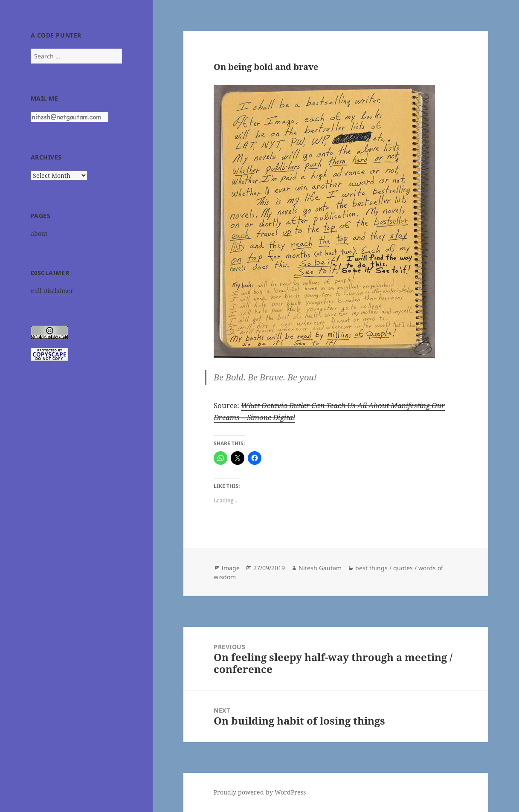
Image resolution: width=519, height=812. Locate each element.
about (39, 233)
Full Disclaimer (52, 291)
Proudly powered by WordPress (260, 792)
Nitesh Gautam (320, 568)
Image (231, 568)
